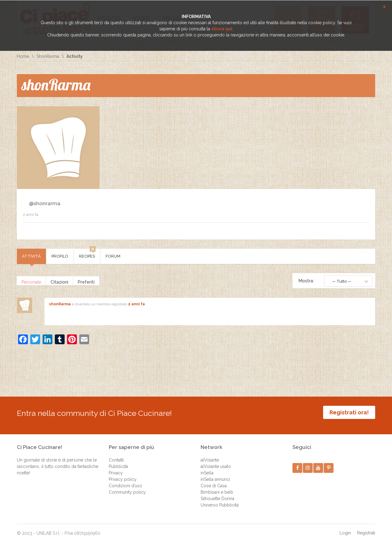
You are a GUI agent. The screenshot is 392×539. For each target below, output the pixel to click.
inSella (207, 468)
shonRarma (60, 304)
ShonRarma (48, 56)
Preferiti (86, 281)
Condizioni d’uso (125, 481)
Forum (113, 256)
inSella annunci (215, 475)
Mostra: (306, 281)
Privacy (116, 468)
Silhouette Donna (217, 494)
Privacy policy (123, 475)
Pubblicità (118, 462)
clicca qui (222, 29)
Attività (31, 256)
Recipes (87, 254)
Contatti (116, 455)
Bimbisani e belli (217, 488)
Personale (31, 281)
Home (23, 56)
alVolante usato (216, 462)
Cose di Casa (214, 481)
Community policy (127, 488)
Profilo (60, 256)
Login (345, 528)
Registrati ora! (349, 412)
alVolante (210, 455)
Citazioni (59, 281)
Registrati (366, 528)
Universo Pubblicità (220, 500)
